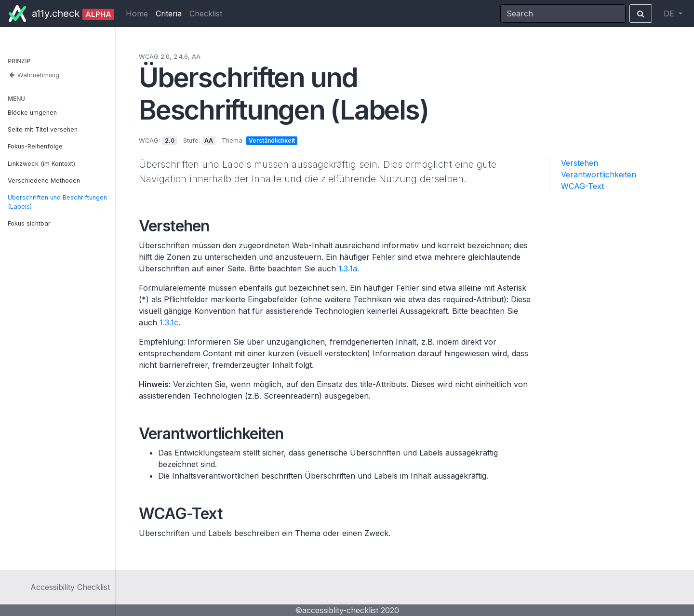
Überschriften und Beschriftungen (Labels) (57, 202)
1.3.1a (348, 268)
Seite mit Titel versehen (43, 129)
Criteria (169, 13)
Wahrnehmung (33, 75)
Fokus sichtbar (29, 223)
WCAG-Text (582, 186)
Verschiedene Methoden (44, 181)
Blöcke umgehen (32, 113)
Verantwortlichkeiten (599, 174)
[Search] (563, 13)
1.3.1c (169, 322)
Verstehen (580, 163)
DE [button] (670, 13)
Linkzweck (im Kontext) (41, 164)
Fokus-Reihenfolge (35, 146)
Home (137, 13)
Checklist (206, 13)
